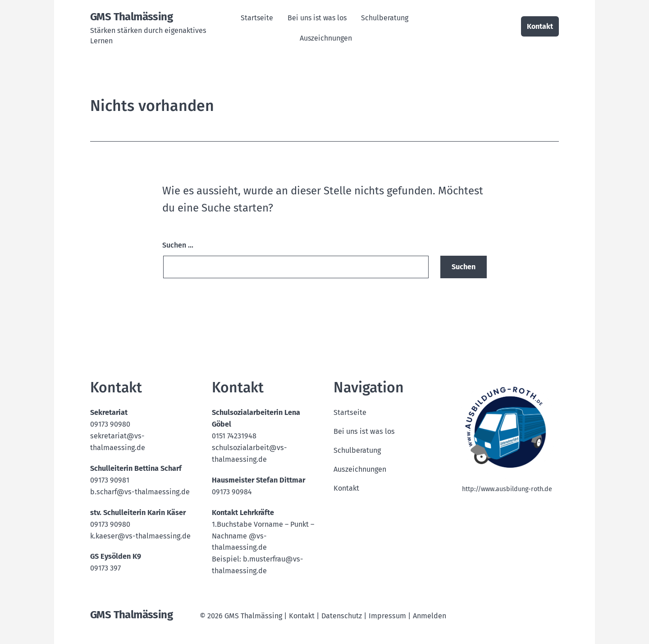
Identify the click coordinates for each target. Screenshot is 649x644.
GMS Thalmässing (131, 17)
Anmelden (430, 616)
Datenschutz (342, 616)
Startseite (257, 18)
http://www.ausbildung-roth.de (507, 489)
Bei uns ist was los (317, 18)
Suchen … (178, 245)
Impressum (387, 616)
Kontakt (540, 26)
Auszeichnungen (326, 38)
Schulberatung (385, 18)
